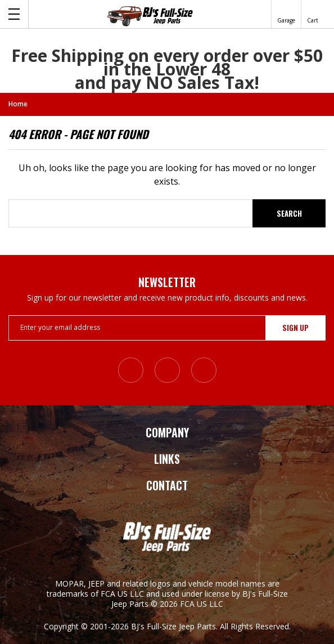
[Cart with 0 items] (313, 14)
